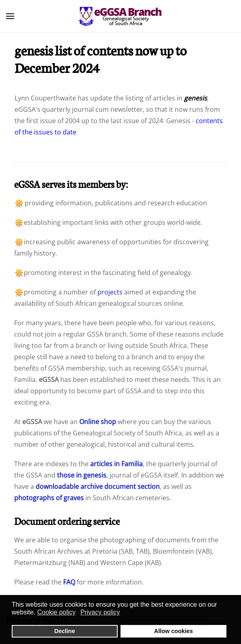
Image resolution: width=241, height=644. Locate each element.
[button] (10, 16)
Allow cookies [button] (173, 631)
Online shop (98, 422)
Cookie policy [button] (56, 612)
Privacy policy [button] (100, 612)
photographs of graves (49, 498)
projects (110, 292)
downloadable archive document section (98, 486)
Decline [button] (64, 631)
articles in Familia (116, 464)
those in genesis (82, 475)
